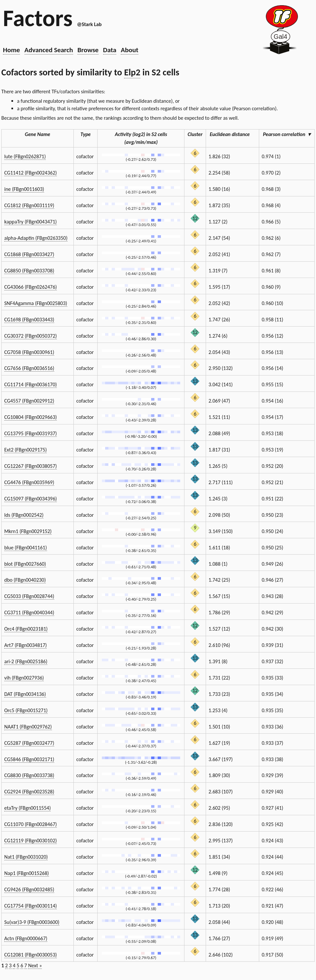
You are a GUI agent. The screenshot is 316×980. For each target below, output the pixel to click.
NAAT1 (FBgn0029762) (28, 727)
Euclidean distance (232, 134)
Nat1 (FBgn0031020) (26, 857)
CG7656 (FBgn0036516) (29, 368)
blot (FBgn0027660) (25, 564)
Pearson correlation (287, 134)
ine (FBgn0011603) (24, 189)
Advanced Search (49, 50)
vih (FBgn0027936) (24, 678)
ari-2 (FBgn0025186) (26, 661)
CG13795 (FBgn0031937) (31, 433)
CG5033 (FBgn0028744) (29, 596)
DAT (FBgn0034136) (25, 694)
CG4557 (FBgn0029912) (29, 401)
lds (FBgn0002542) (24, 515)
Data (110, 50)
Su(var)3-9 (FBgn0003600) (32, 922)
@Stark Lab (89, 24)
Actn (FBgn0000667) (26, 938)
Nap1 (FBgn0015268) (27, 873)
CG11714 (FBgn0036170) (31, 384)
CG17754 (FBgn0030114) (31, 906)
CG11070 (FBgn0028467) (31, 824)
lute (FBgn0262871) (25, 156)
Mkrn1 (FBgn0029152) (28, 531)
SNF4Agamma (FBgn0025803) (36, 303)
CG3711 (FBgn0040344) (29, 612)
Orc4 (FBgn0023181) (26, 629)
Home (11, 50)
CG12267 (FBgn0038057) (31, 466)
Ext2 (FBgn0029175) (25, 450)
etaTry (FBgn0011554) (27, 808)
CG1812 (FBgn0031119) (29, 205)
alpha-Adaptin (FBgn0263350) (36, 238)
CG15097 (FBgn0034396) (31, 499)
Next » (35, 965)
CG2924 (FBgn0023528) (29, 792)
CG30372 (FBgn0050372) (31, 336)
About (130, 50)
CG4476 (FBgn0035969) (29, 482)
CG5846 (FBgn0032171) (29, 759)
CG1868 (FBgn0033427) (29, 254)
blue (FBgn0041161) (26, 548)
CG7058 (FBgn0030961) (29, 352)
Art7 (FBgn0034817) (25, 645)
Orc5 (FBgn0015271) (26, 710)
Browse (88, 50)
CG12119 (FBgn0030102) (31, 841)
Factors (38, 18)
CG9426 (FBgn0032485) (29, 889)
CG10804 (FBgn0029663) (31, 417)
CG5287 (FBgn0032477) (29, 743)
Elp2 (132, 72)
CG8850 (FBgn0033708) (29, 271)
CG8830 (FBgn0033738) (29, 775)
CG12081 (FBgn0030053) (31, 955)
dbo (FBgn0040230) (25, 580)
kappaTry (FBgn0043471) (31, 222)
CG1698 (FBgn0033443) (29, 320)
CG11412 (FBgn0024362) (31, 173)
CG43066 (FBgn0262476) (31, 287)
